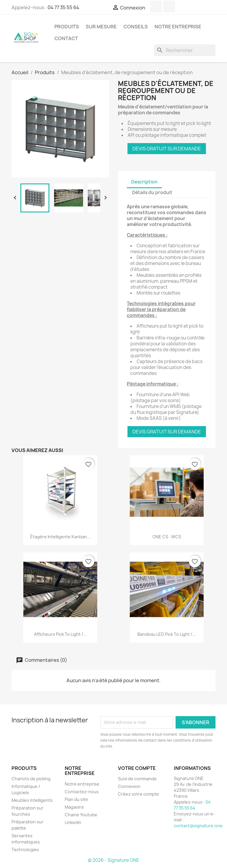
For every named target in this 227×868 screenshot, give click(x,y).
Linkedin (73, 822)
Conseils (136, 27)
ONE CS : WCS (167, 537)
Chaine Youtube (81, 815)
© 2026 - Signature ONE (113, 860)
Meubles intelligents (32, 800)
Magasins (74, 807)
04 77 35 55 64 (63, 7)
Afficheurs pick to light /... (60, 634)
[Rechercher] (185, 50)
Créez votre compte (138, 794)
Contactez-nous (82, 792)
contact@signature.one (198, 826)
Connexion (129, 786)
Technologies (25, 850)
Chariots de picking (31, 779)
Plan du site (76, 799)
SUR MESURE (101, 27)
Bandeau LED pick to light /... (167, 634)
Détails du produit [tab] (152, 192)
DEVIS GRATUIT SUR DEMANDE (167, 149)
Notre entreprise (178, 27)
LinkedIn (169, 6)
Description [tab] (144, 182)
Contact (66, 38)
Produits (67, 27)
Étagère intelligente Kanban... (60, 537)
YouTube (156, 6)
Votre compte (137, 768)
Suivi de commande (137, 779)
